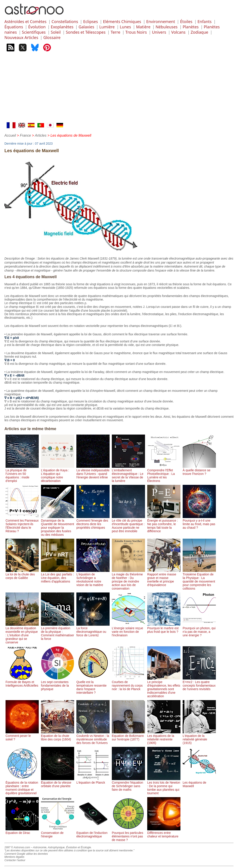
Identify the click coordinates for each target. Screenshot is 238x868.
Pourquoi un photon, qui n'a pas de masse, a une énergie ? (199, 630)
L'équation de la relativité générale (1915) (199, 738)
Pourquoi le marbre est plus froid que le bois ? (164, 628)
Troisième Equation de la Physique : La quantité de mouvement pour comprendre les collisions (199, 580)
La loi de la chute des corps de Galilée (22, 574)
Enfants (205, 21)
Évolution (37, 27)
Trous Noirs (136, 32)
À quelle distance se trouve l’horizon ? (199, 470)
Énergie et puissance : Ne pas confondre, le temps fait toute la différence (164, 524)
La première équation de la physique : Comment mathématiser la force (58, 632)
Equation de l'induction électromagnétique (93, 833)
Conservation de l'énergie (58, 833)
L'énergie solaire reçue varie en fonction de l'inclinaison (128, 630)
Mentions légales (14, 857)
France (25, 135)
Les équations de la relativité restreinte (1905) (164, 738)
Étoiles (186, 21)
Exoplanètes (62, 27)
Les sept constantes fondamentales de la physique (58, 684)
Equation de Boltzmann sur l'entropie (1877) (128, 736)
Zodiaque (199, 32)
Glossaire (52, 37)
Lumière (107, 27)
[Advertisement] (119, 89)
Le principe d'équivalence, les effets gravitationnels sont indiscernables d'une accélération (164, 687)
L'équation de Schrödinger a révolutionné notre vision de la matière (93, 578)
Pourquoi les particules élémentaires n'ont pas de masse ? (128, 835)
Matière (143, 27)
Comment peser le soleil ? (22, 736)
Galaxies (86, 27)
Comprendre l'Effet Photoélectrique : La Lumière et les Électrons (164, 474)
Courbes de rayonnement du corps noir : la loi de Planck (128, 684)
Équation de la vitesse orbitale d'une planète (58, 783)
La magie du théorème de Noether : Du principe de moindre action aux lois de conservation (128, 580)
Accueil (10, 135)
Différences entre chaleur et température (164, 833)
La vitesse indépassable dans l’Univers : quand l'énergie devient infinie (93, 472)
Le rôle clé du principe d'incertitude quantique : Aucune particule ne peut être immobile (128, 524)
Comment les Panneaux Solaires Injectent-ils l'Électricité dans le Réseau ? (22, 524)
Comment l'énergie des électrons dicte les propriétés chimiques (93, 522)
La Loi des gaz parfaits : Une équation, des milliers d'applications (58, 576)
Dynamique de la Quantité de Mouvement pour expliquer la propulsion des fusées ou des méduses (58, 526)
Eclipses (91, 21)
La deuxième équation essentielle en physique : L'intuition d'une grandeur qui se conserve (22, 633)
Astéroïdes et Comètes (25, 21)
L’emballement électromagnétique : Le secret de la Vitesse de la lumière (128, 474)
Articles (41, 135)
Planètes (191, 27)
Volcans (178, 32)
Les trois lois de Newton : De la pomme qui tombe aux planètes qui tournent (164, 786)
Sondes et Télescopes (86, 32)
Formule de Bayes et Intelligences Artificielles (22, 682)
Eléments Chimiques (122, 21)
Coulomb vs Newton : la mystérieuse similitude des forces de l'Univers (93, 738)
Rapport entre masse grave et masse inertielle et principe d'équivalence (164, 578)
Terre (116, 32)
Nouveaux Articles (21, 37)
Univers (159, 32)
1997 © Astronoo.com (17, 847)
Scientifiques (34, 32)
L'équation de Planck (93, 781)
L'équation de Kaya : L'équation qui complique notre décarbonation (58, 474)
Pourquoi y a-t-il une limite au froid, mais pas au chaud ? (199, 522)
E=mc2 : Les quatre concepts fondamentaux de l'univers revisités (199, 684)
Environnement (161, 21)
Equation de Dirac (22, 831)
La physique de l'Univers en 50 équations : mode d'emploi (22, 474)
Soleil (56, 32)
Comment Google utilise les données (26, 854)
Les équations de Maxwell (199, 783)
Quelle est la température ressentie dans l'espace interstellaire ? (93, 685)
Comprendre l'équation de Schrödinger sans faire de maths (128, 784)
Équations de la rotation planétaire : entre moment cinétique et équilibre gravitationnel (22, 786)
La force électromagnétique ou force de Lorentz (93, 630)
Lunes (125, 27)
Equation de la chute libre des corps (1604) (58, 736)
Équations (14, 27)
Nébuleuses (167, 27)
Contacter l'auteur (15, 860)
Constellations (65, 21)
